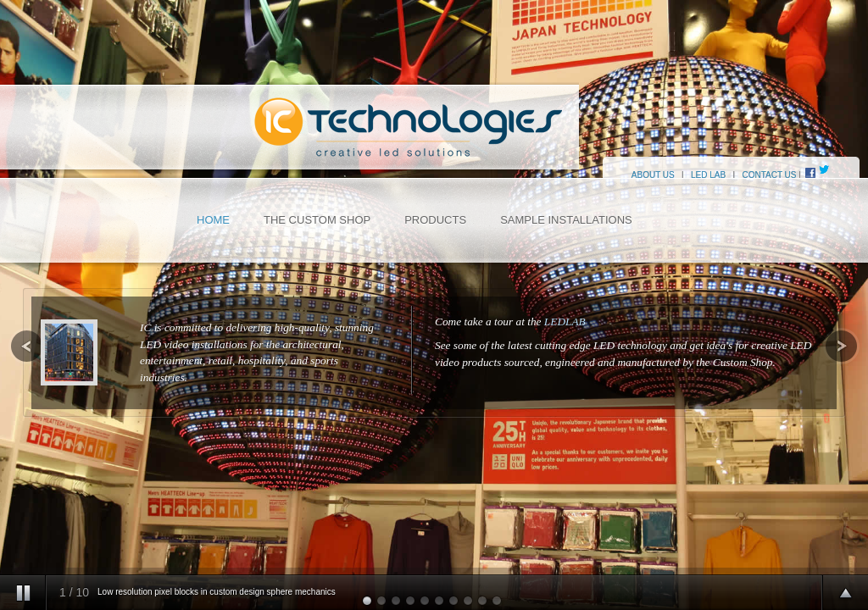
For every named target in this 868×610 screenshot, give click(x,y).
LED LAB (708, 175)
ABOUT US (639, 175)
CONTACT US (769, 175)
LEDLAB (565, 322)
